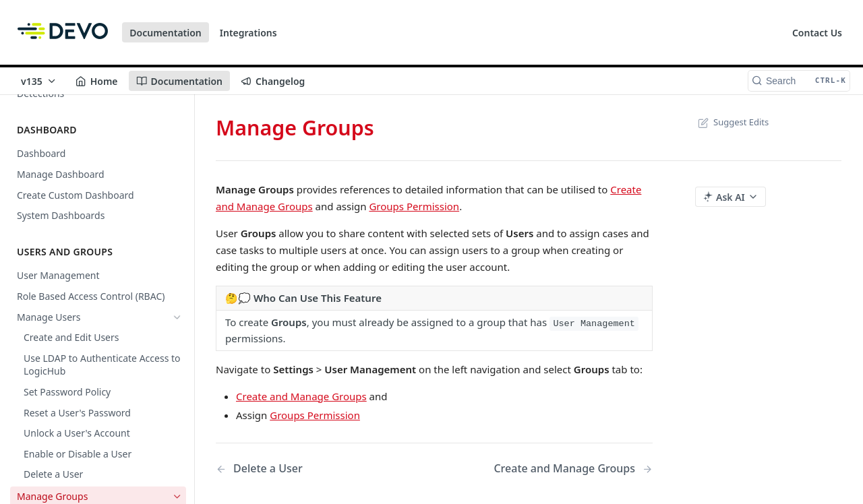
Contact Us (817, 33)
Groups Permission (414, 206)
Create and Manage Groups (301, 396)
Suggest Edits (732, 122)
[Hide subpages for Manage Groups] (177, 338)
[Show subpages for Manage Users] (177, 317)
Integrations (248, 33)
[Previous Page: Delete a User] (309, 469)
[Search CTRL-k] (799, 81)
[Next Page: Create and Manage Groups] (573, 469)
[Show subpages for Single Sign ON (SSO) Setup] (177, 401)
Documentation (166, 33)
